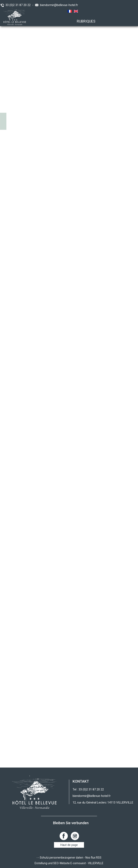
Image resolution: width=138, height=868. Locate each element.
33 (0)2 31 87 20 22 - (20, 5)
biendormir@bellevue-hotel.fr (59, 5)
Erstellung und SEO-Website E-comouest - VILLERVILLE (69, 863)
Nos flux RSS (93, 858)
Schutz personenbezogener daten (61, 858)
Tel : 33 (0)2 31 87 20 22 (88, 789)
